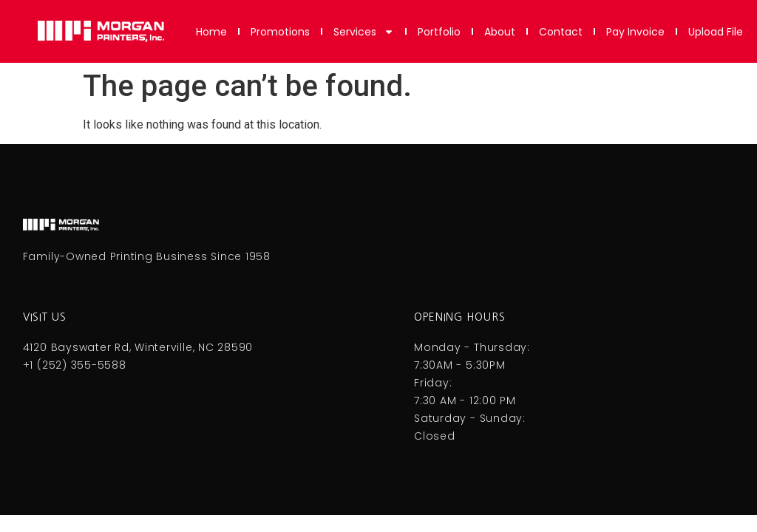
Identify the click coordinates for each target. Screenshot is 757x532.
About (500, 32)
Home (211, 32)
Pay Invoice (635, 32)
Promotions (280, 32)
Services (364, 32)
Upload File (716, 32)
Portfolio (439, 32)
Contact (561, 32)
